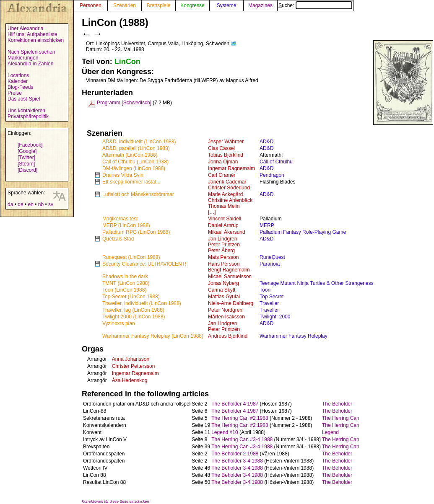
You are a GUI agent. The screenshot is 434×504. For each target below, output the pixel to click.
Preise (15, 93)
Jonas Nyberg (223, 283)
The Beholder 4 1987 (235, 404)
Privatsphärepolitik (28, 116)
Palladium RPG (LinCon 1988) (136, 232)
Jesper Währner (226, 142)
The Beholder (337, 404)
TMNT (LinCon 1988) (126, 283)
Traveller (269, 303)
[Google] (27, 151)
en (30, 204)
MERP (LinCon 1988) (126, 225)
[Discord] (27, 170)
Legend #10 (225, 432)
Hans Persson (224, 264)
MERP (267, 225)
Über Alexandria (25, 28)
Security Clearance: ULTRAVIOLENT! (144, 264)
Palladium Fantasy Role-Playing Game (303, 232)
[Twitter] (26, 158)
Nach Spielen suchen (31, 52)
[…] (212, 212)
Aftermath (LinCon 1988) (130, 155)
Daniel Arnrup (223, 225)
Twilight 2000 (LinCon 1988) (134, 317)
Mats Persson (223, 257)
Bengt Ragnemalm (229, 270)
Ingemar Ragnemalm (231, 168)
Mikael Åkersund (227, 232)
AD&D (266, 142)
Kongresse (192, 5)
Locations (18, 75)
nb (41, 204)
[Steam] (26, 164)
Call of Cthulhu (276, 162)
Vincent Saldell (225, 219)
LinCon (127, 62)
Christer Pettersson (134, 366)
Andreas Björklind (228, 336)
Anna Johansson (131, 359)
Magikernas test (120, 219)
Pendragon (272, 175)
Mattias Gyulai (224, 297)
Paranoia (270, 264)
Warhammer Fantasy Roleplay (294, 336)
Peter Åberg (221, 251)
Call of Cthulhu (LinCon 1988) (135, 162)
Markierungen (23, 58)
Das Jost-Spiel (24, 99)
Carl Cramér (222, 175)
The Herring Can (341, 418)
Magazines (260, 5)
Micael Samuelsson (230, 277)
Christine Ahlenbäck (230, 200)
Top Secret (272, 297)
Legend (330, 432)
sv (51, 204)
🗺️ (234, 44)
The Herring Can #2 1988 (240, 418)
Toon (265, 290)
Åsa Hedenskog (130, 380)
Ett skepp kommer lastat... (131, 182)
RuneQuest (272, 257)
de (20, 204)
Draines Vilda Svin (123, 175)
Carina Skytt (222, 290)
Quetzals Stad (118, 239)
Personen (90, 5)
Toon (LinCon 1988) (124, 290)
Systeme (227, 5)
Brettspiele (159, 5)
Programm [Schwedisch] (124, 103)
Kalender (18, 81)
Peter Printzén (224, 245)
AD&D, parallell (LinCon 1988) (136, 148)
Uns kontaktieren (26, 111)
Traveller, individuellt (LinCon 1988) (142, 303)
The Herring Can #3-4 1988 (242, 439)
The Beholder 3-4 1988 (237, 461)
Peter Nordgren (225, 310)
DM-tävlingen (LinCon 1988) (134, 168)
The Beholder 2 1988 (235, 454)
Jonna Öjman (223, 162)
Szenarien (125, 5)
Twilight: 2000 (275, 317)
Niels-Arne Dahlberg (231, 303)
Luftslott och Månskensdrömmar (138, 194)
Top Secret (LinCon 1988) (131, 297)
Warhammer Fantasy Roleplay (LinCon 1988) (153, 336)
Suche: (315, 5)
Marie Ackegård (225, 194)
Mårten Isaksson (226, 317)
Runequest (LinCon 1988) (131, 257)
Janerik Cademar (227, 182)
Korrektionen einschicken (36, 40)
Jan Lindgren (222, 239)
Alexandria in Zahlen (30, 64)
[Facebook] (30, 145)
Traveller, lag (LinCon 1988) (133, 310)
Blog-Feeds (20, 87)
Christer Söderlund (229, 188)
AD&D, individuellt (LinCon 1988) (139, 142)
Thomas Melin (224, 206)
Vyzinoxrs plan (119, 323)
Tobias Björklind (226, 155)
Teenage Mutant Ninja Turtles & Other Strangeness (316, 283)
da (10, 204)
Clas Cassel (221, 148)
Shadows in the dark (125, 277)
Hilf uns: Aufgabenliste (32, 34)
